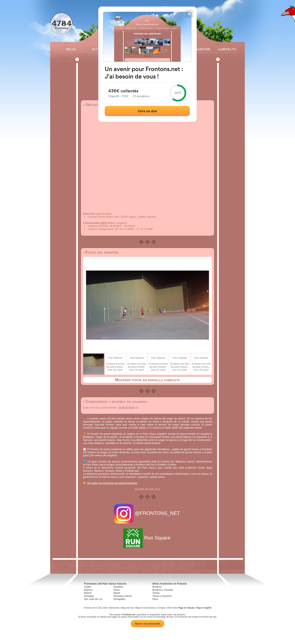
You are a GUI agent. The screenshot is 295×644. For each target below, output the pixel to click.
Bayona (88, 590)
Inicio (71, 49)
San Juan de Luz (93, 599)
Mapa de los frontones (146, 608)
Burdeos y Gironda (163, 590)
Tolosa (156, 593)
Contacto (225, 49)
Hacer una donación (147, 624)
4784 (62, 23)
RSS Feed (172, 608)
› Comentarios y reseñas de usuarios (115, 402)
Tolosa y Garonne (162, 596)
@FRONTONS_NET (148, 513)
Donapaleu (119, 599)
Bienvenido (114, 608)
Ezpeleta (118, 587)
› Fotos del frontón (101, 252)
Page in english (204, 608)
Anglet (87, 587)
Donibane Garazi (123, 596)
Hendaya (89, 596)
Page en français (187, 608)
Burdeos (157, 587)
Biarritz (88, 593)
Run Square (147, 538)
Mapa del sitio (127, 608)
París (155, 599)
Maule (117, 593)
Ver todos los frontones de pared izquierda (112, 483)
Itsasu (117, 590)
